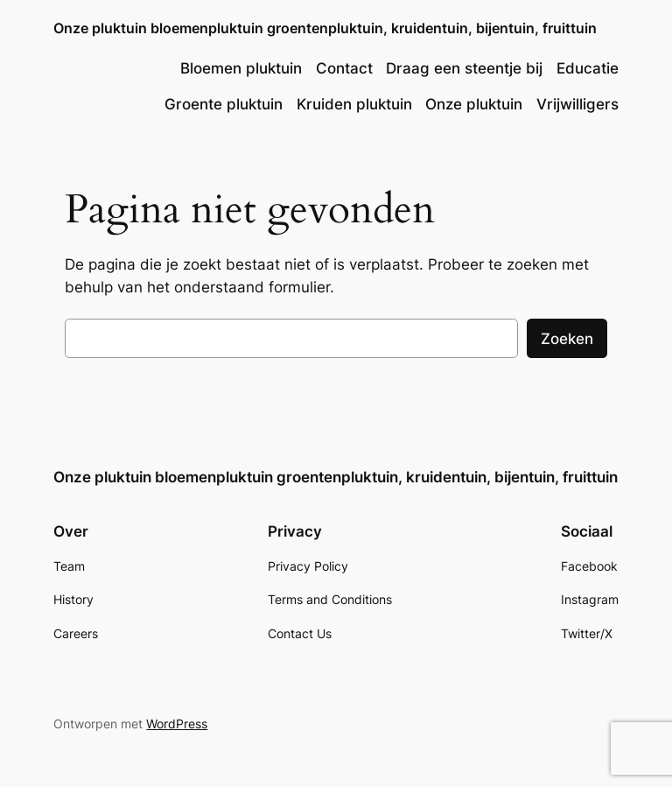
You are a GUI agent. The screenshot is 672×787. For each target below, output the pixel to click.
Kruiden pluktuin (354, 104)
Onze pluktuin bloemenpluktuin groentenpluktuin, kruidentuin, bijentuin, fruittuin (325, 28)
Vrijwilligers (577, 104)
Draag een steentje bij (464, 68)
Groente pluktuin (224, 104)
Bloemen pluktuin (241, 68)
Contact (344, 68)
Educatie (588, 68)
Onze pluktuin (474, 104)
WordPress (177, 724)
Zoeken (567, 339)
